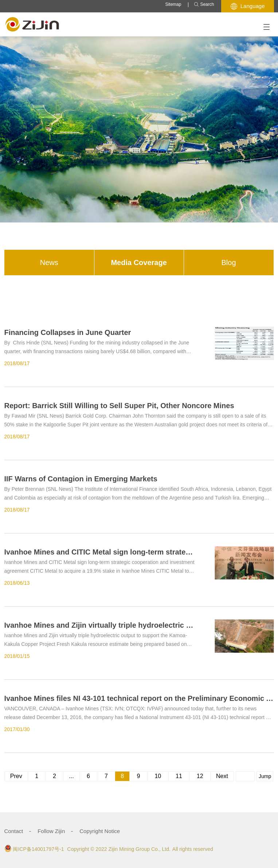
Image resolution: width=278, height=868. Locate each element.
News (49, 263)
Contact (14, 831)
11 (179, 776)
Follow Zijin (51, 831)
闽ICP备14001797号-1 (38, 849)
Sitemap (173, 4)
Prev (16, 776)
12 (200, 776)
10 (158, 776)
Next (222, 776)
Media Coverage (139, 263)
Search (204, 5)
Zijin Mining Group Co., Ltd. (139, 849)
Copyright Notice (100, 831)
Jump (265, 776)
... (71, 776)
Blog (229, 263)
